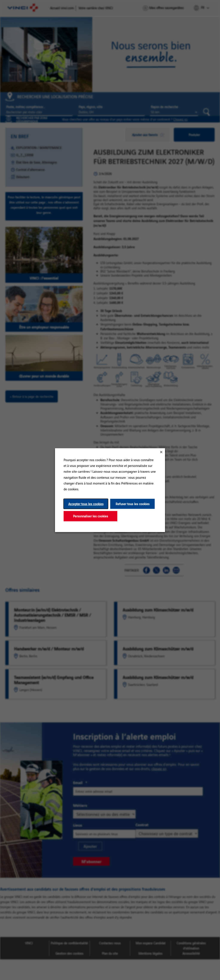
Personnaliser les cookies (91, 516)
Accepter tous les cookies (86, 504)
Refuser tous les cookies (133, 504)
